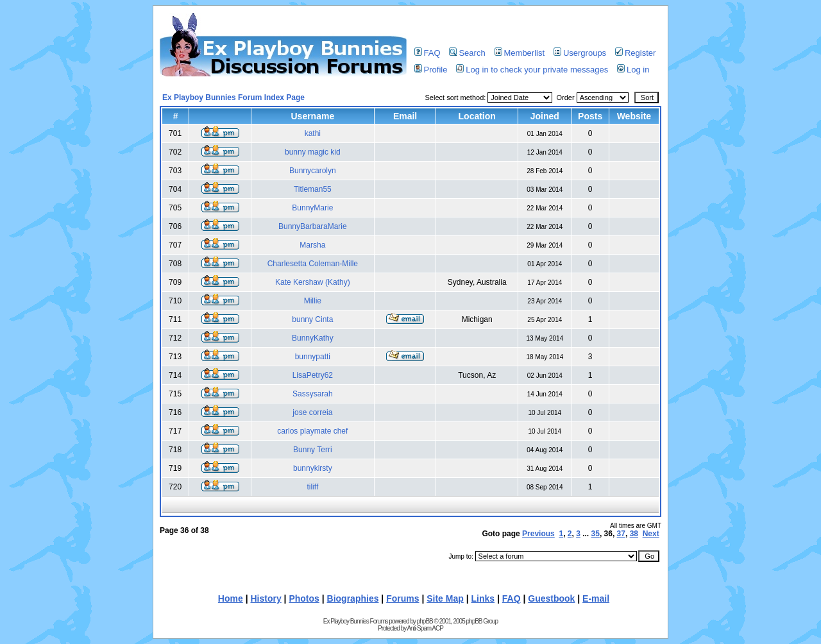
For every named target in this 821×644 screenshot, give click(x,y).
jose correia (312, 412)
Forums (402, 598)
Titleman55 (313, 189)
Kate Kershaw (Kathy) (313, 282)
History (266, 598)
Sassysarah (313, 394)
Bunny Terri (312, 450)
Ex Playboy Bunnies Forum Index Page (233, 97)
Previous (538, 534)
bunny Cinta (312, 319)
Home (231, 598)
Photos (304, 598)
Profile (431, 70)
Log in (633, 70)
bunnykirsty (313, 468)
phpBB (425, 621)
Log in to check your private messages (532, 70)
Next (651, 534)
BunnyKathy (313, 338)
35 (596, 534)
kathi (313, 133)
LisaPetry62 (313, 375)
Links (483, 598)
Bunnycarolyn (313, 171)
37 (621, 534)
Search (467, 53)
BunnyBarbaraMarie (313, 226)
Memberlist (520, 53)
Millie (313, 301)
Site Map (445, 598)
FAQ (427, 53)
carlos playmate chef (312, 431)
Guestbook (551, 598)
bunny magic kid (313, 152)
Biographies (353, 598)
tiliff (312, 487)
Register (635, 53)
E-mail (596, 598)
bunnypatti (313, 357)
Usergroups (580, 53)
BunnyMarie (312, 208)
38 (634, 534)
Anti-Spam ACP (425, 628)
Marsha (312, 245)
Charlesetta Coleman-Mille (313, 264)
